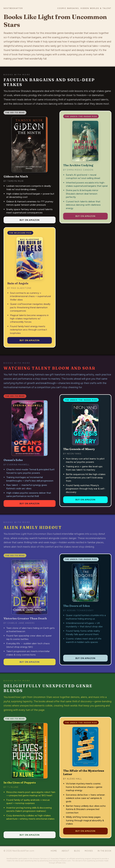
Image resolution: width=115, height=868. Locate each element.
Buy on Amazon (30, 220)
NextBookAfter (13, 8)
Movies (89, 851)
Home (54, 851)
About (66, 851)
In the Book (105, 851)
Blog (77, 851)
